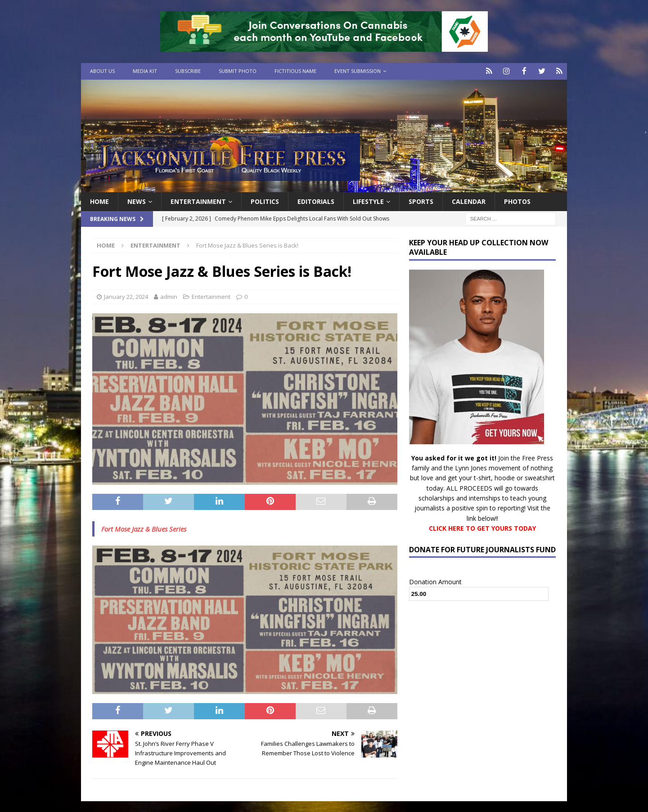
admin (169, 296)
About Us (102, 71)
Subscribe (188, 71)
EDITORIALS (316, 201)
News (137, 201)
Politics (265, 201)
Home (99, 201)
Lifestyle (368, 201)
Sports (421, 201)
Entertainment (198, 201)
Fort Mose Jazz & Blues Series (144, 528)
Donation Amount (435, 581)
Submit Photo (238, 71)
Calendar (469, 201)
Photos (517, 201)
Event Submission (358, 71)
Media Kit (145, 71)
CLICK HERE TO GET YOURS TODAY (482, 528)
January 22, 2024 (126, 296)
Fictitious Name (295, 71)
